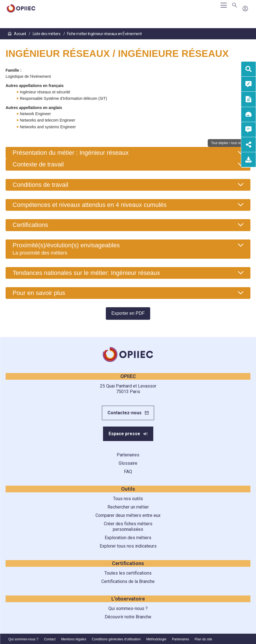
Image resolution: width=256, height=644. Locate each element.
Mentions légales (74, 639)
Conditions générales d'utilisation (116, 639)
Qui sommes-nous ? (128, 608)
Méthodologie (156, 639)
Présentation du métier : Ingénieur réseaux (71, 153)
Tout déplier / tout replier (229, 143)
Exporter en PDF (128, 313)
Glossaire (128, 463)
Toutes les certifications (128, 573)
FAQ (128, 472)
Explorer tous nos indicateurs (128, 546)
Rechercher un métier (128, 507)
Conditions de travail (40, 185)
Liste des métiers (47, 34)
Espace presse (124, 434)
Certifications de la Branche (128, 581)
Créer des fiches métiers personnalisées (128, 526)
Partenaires (128, 455)
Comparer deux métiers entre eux (128, 515)
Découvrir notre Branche (128, 617)
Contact (50, 639)
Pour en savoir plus (39, 293)
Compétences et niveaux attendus (90, 205)
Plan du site (203, 639)
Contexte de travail (38, 164)
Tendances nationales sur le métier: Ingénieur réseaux (86, 273)
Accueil (17, 34)
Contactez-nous (125, 413)
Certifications (30, 225)
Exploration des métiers (128, 538)
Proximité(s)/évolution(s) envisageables (66, 249)
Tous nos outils (128, 499)
